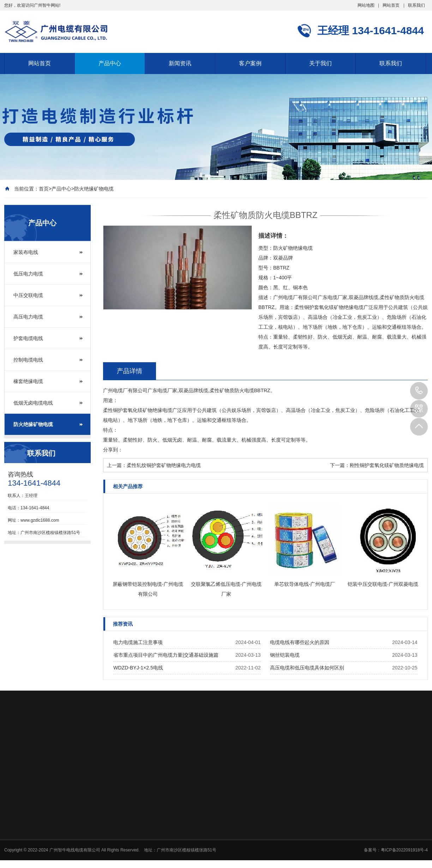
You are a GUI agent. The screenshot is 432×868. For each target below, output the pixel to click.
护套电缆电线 (28, 338)
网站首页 (391, 5)
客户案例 (250, 63)
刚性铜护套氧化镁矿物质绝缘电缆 (387, 465)
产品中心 (110, 63)
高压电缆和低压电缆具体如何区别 (307, 668)
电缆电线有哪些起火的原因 (300, 642)
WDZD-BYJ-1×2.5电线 (138, 668)
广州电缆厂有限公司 (125, 390)
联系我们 (416, 5)
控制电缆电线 (28, 360)
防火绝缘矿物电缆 (94, 189)
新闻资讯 (180, 63)
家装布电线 (26, 252)
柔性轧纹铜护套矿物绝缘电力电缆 (164, 465)
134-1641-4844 (419, 391)
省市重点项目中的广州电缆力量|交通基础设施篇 (166, 655)
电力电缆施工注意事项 (138, 642)
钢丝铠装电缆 (285, 655)
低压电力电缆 (28, 274)
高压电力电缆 (28, 317)
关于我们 (320, 63)
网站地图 (366, 5)
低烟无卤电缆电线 (33, 403)
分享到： (113, 450)
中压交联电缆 (28, 295)
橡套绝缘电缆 (28, 381)
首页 (44, 189)
